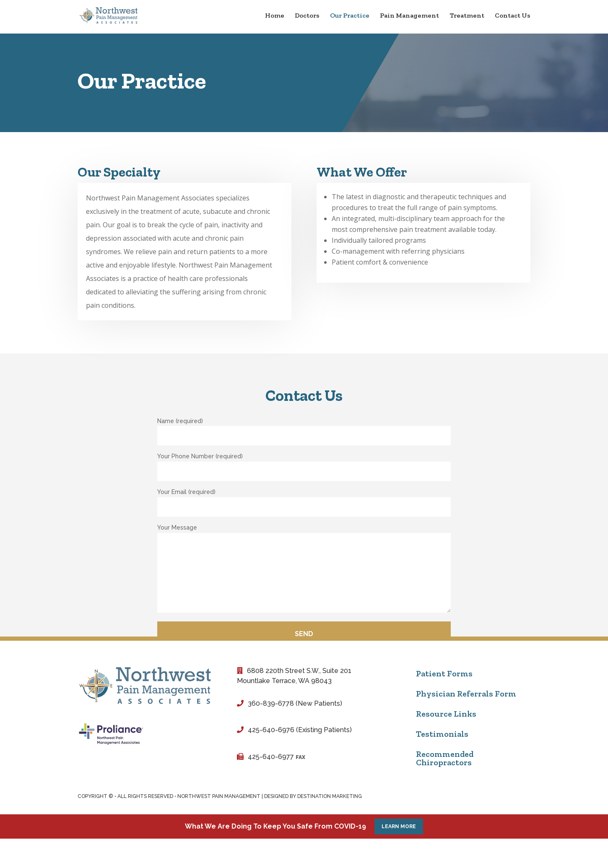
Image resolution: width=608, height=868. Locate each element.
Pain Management (409, 16)
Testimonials (442, 734)
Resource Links (446, 714)
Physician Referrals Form (466, 694)
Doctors (307, 16)
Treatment (467, 16)
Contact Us (513, 16)
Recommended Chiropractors (445, 758)
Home (275, 16)
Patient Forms (444, 673)
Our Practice (350, 16)
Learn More (399, 826)
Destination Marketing (330, 796)
